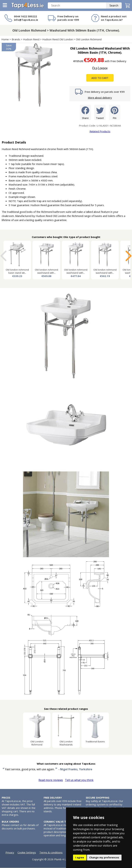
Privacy (10, 853)
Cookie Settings (27, 853)
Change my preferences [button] (104, 857)
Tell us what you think (79, 780)
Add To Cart (100, 78)
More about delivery (100, 98)
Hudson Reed (31, 39)
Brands (16, 39)
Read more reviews (51, 780)
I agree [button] (80, 857)
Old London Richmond (89, 39)
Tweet (100, 112)
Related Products (100, 131)
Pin (115, 112)
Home (5, 39)
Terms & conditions (51, 853)
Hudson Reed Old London (58, 39)
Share (85, 112)
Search (114, 6)
